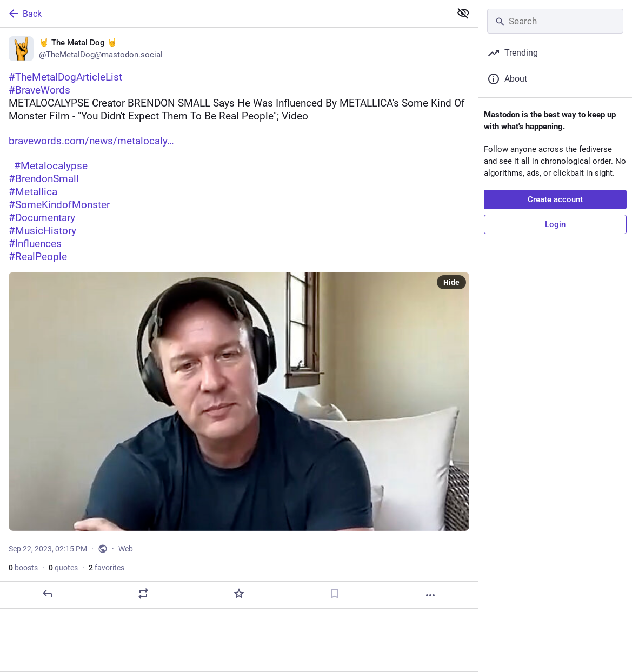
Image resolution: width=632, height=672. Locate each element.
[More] (430, 595)
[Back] (224, 14)
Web (126, 549)
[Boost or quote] (143, 594)
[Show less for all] (463, 13)
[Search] (555, 21)
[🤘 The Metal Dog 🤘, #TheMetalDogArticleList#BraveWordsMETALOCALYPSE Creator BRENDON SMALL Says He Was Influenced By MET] (239, 318)
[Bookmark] (335, 594)
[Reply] (48, 594)
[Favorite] (239, 594)
